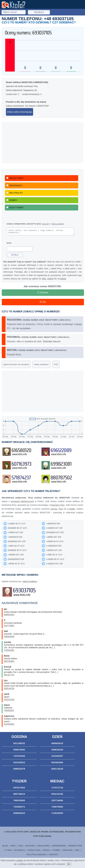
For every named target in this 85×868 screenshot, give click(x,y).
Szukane (30, 847)
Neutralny (15, 193)
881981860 (57, 763)
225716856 (57, 801)
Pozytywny (15, 208)
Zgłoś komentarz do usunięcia (16, 365)
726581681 (9, 651)
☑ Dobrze (43, 293)
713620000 (57, 814)
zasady (46, 224)
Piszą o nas (34, 851)
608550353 (9, 615)
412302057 (57, 757)
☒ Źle (43, 303)
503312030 (9, 700)
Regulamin (43, 847)
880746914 (19, 795)
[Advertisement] (43, 143)
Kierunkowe (59, 847)
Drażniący (14, 185)
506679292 (19, 751)
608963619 (57, 744)
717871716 (57, 789)
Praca (47, 851)
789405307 (9, 711)
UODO (50, 280)
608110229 (57, 770)
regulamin (57, 224)
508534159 (9, 689)
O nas (9, 851)
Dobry (12, 200)
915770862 (9, 626)
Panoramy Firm (57, 506)
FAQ (56, 365)
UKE (44, 280)
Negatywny (15, 178)
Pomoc (57, 851)
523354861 (9, 725)
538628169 (57, 751)
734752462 (19, 757)
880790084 (9, 662)
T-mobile (71, 510)
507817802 (19, 789)
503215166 (57, 795)
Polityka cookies (37, 855)
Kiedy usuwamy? (41, 365)
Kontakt (54, 855)
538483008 (9, 637)
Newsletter (75, 847)
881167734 (9, 676)
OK (69, 864)
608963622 (19, 814)
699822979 (19, 770)
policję (63, 280)
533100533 (19, 763)
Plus (61, 510)
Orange (54, 510)
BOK (77, 851)
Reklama (68, 851)
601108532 (19, 744)
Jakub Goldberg (30, 582)
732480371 (19, 808)
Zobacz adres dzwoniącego (20, 112)
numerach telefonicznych (22, 502)
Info (13, 847)
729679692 (57, 808)
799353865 (19, 801)
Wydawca (20, 851)
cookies (20, 860)
